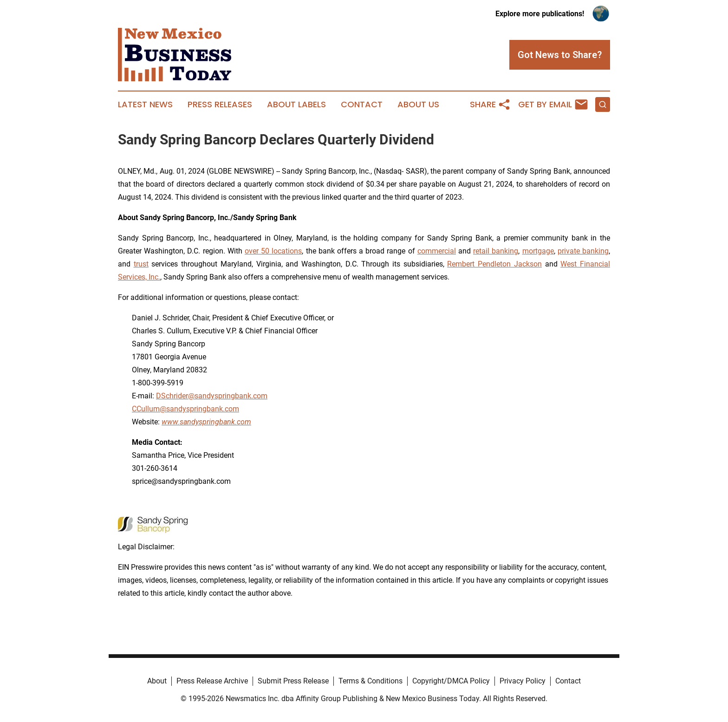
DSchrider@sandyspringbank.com (212, 396)
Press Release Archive (212, 681)
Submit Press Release (293, 681)
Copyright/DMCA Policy (451, 681)
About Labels (296, 104)
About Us (418, 104)
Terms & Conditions (370, 681)
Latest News (145, 104)
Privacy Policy (523, 681)
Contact (362, 104)
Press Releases (220, 104)
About (157, 681)
